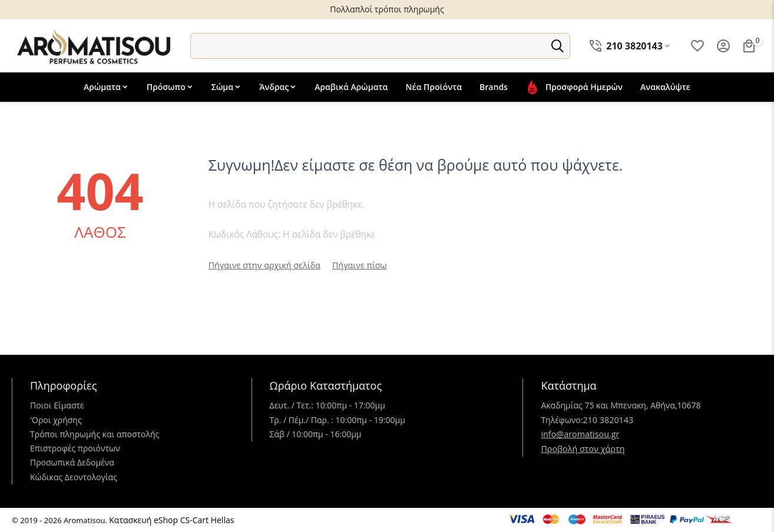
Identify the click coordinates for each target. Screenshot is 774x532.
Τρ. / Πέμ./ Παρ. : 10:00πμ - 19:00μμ (338, 420)
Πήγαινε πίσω (356, 265)
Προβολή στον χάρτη (582, 448)
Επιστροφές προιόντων (75, 448)
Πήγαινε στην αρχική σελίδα (263, 265)
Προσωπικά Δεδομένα (72, 462)
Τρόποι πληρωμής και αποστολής (95, 434)
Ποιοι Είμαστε (57, 405)
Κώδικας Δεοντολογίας (74, 477)
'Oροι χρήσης (56, 420)
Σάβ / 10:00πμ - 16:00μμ (316, 434)
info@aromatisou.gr (579, 434)
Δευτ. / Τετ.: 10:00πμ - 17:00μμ (328, 405)
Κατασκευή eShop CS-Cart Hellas (171, 520)
